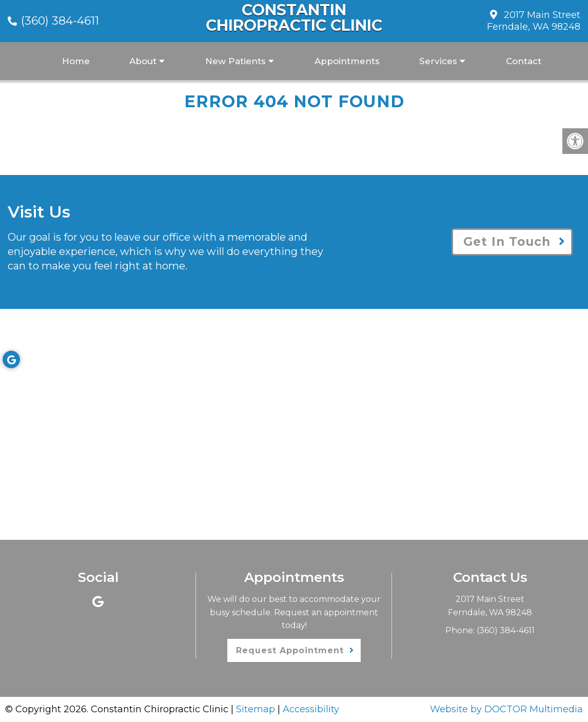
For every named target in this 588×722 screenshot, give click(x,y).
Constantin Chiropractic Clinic (294, 18)
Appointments (347, 61)
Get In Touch (507, 242)
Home (76, 61)
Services (438, 61)
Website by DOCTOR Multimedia (506, 709)
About (143, 61)
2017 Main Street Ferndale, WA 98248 (534, 21)
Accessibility (311, 709)
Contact (524, 61)
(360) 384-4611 (60, 21)
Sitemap (256, 709)
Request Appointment (290, 650)
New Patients (236, 61)
